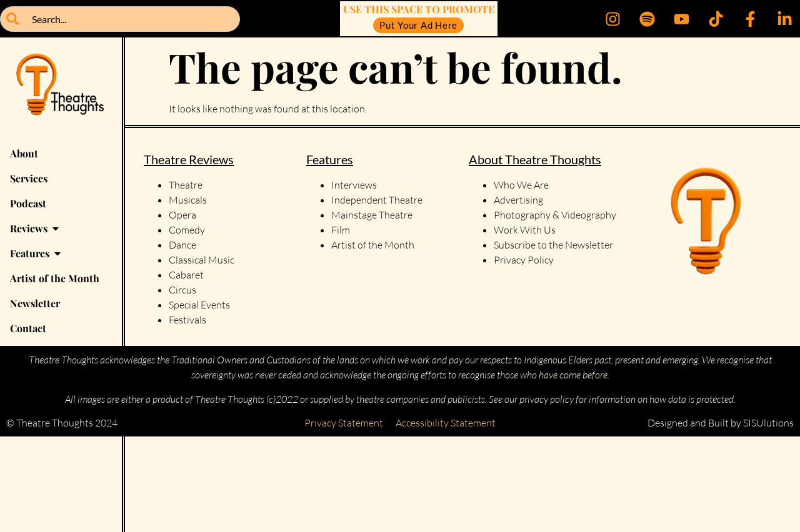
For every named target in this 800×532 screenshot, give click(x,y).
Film (341, 230)
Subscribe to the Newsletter (553, 245)
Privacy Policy (524, 260)
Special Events (199, 305)
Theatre (186, 185)
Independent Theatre (377, 200)
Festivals (187, 320)
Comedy (187, 230)
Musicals (188, 200)
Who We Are (521, 185)
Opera (182, 215)
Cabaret (186, 275)
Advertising (518, 200)
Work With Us (526, 230)
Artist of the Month (373, 245)
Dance (182, 245)
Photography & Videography (555, 215)
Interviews (354, 185)
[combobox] (120, 19)
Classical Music (202, 260)
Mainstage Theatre (372, 215)
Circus (182, 290)
